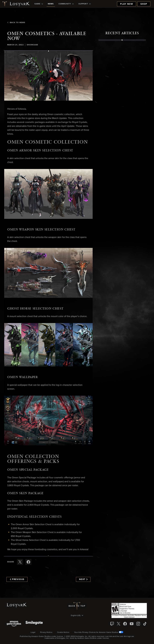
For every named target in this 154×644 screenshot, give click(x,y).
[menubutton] (77, 616)
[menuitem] (39, 4)
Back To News (16, 23)
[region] (122, 109)
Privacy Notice (46, 632)
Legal (33, 632)
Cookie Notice (63, 632)
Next (83, 579)
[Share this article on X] (20, 562)
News (51, 4)
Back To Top (77, 606)
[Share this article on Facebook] (28, 562)
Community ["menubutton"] (66, 4)
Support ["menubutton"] (85, 4)
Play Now (127, 4)
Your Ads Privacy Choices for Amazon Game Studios (99, 632)
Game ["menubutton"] (39, 4)
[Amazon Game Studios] (14, 624)
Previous (17, 579)
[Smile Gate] (34, 624)
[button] (48, 76)
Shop (144, 4)
